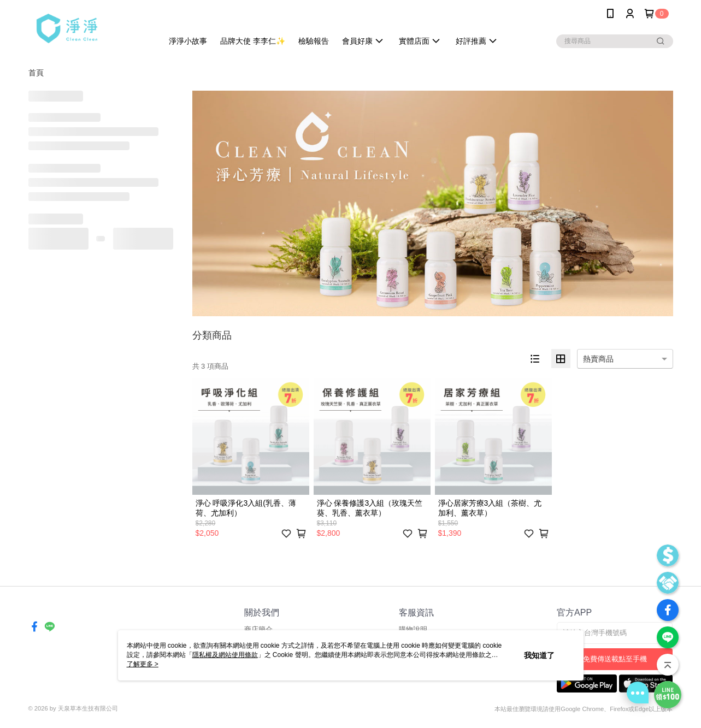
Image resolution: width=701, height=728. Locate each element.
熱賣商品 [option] (598, 359)
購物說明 (413, 629)
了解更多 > (143, 664)
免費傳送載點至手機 (615, 659)
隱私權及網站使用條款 (225, 655)
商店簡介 (258, 629)
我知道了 (539, 655)
